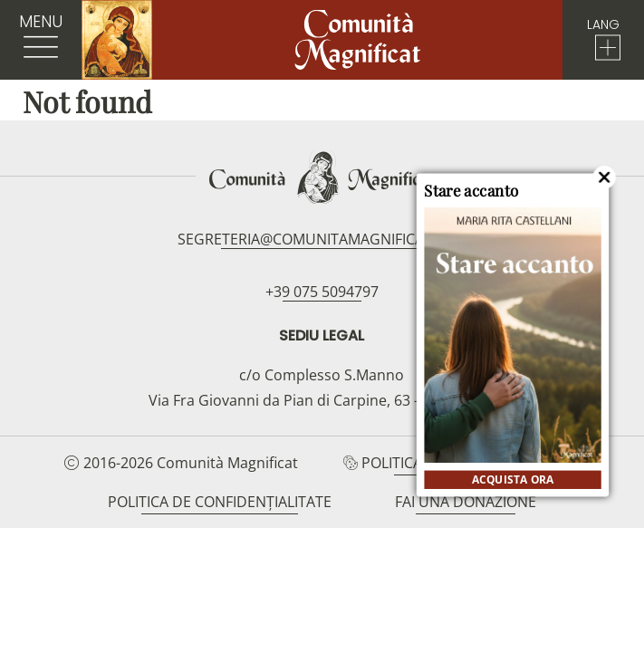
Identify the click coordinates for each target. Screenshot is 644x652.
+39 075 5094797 (322, 292)
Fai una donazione (466, 502)
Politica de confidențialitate (220, 502)
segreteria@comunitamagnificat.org (322, 239)
